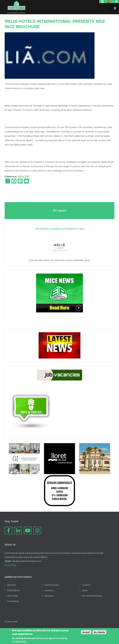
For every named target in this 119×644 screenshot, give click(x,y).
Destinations (13, 590)
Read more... (11, 565)
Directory (49, 590)
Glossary (49, 596)
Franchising (13, 601)
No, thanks (99, 632)
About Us (12, 585)
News (85, 590)
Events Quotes (52, 585)
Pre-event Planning (92, 596)
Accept (86, 632)
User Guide (13, 596)
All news (60, 211)
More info (21, 641)
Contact (86, 585)
